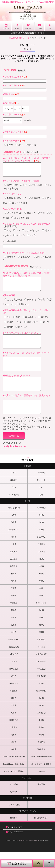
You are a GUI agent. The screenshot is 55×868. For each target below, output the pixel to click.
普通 (41, 215)
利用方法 (14, 808)
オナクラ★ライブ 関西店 (14, 787)
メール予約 (14, 800)
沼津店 (41, 648)
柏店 (41, 604)
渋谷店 (14, 553)
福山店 (41, 714)
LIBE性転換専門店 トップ (19, 38)
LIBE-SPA (41, 787)
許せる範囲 (36, 188)
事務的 (9, 332)
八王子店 (14, 575)
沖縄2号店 (41, 765)
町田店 (41, 575)
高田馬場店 (41, 553)
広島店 (14, 721)
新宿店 (41, 545)
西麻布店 (41, 567)
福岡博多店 (41, 729)
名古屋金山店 (14, 663)
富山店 (41, 626)
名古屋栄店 (41, 655)
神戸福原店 (14, 685)
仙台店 (14, 538)
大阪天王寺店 (41, 677)
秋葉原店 (14, 582)
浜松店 (14, 648)
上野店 (14, 560)
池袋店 (41, 582)
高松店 (14, 729)
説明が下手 (31, 327)
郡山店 (41, 538)
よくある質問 (14, 510)
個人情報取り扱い (41, 834)
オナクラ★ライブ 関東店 (41, 780)
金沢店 (14, 633)
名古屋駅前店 (14, 655)
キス (17, 233)
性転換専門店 (41, 707)
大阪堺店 (14, 677)
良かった (30, 215)
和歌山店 (14, 707)
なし (8, 233)
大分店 (41, 743)
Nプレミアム (41, 619)
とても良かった (13, 215)
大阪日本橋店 (41, 670)
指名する (10, 259)
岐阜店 (14, 641)
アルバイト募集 (14, 821)
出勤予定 (14, 496)
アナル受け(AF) (31, 233)
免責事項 (14, 834)
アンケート (41, 496)
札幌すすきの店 (14, 523)
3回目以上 (32, 145)
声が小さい (29, 323)
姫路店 (14, 692)
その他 (31, 238)
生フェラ (19, 238)
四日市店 (41, 663)
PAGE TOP (27, 475)
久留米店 (14, 743)
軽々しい (21, 332)
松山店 (41, 721)
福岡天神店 (14, 736)
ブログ (14, 503)
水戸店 (14, 597)
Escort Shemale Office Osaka (14, 780)
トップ (14, 488)
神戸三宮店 (41, 685)
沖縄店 (14, 765)
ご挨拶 (41, 510)
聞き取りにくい (13, 327)
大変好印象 (11, 188)
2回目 (20, 145)
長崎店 (41, 751)
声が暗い (44, 323)
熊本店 (14, 751)
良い (23, 188)
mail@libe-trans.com (15, 462)
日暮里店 (41, 560)
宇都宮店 (14, 619)
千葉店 (14, 604)
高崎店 (41, 611)
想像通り (34, 201)
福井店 (41, 633)
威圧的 (45, 327)
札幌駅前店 (41, 523)
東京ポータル (14, 545)
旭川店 (41, 531)
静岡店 (41, 641)
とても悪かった (20, 220)
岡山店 (14, 714)
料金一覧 (41, 488)
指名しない (25, 259)
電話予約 (41, 800)
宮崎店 (14, 758)
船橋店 (14, 611)
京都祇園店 (41, 692)
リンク (41, 503)
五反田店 (14, 567)
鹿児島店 (41, 758)
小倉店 (41, 736)
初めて (9, 145)
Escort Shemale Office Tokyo (41, 772)
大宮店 (41, 597)
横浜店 (14, 589)
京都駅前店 (14, 699)
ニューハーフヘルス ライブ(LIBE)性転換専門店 (27, 856)
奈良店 (41, 699)
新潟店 (14, 626)
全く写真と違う (18, 205)
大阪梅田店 (14, 670)
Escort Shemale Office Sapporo (14, 772)
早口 (17, 323)
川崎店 (41, 589)
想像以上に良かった (15, 201)
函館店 (14, 531)
